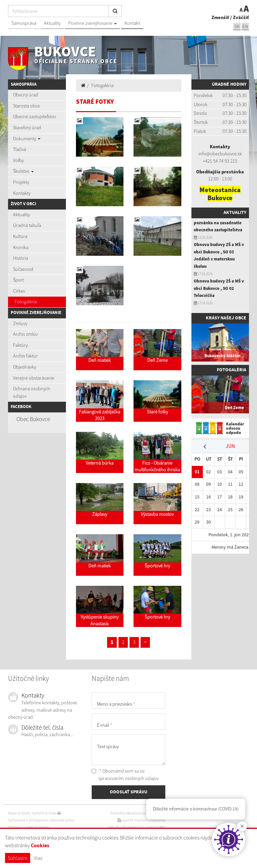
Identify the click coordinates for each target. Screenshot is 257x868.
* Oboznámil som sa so (125, 775)
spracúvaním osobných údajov (128, 778)
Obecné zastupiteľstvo (34, 116)
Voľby (18, 160)
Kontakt (132, 23)
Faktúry (20, 345)
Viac (38, 858)
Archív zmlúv (25, 334)
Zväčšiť (241, 17)
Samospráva (24, 23)
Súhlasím (18, 858)
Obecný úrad (26, 95)
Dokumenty (27, 139)
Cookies (40, 846)
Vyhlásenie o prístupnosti (28, 820)
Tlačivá (20, 149)
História (21, 258)
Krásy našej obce (226, 318)
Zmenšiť (220, 17)
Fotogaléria (26, 302)
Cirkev (19, 291)
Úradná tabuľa (27, 225)
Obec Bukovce (33, 419)
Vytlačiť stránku (46, 813)
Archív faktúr (25, 356)
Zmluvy (20, 323)
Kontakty (22, 193)
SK (237, 26)
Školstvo (23, 171)
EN (245, 26)
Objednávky (25, 367)
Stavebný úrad (27, 128)
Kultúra (20, 236)
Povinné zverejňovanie (93, 23)
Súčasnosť (23, 269)
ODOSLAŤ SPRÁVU (128, 792)
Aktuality (52, 23)
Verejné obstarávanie (34, 378)
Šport (18, 280)
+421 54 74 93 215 (220, 161)
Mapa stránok (19, 813)
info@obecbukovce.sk (220, 154)
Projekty (21, 182)
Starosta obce (26, 106)
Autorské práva (62, 820)
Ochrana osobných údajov (32, 392)
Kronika (21, 247)
